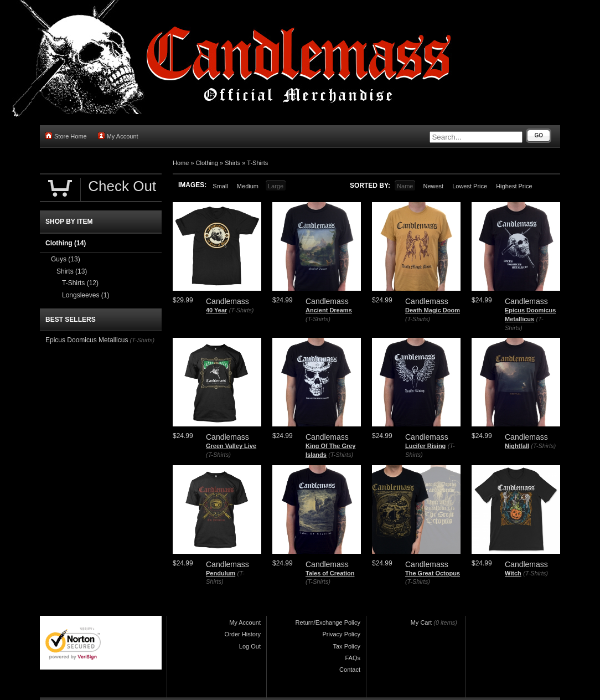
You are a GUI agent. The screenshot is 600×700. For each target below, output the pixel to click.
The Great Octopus (433, 573)
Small (220, 186)
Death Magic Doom (433, 310)
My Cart (421, 622)
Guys (66, 259)
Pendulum (221, 573)
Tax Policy (346, 646)
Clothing (207, 163)
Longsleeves (86, 295)
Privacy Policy (342, 634)
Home (181, 163)
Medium (248, 186)
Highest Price (514, 186)
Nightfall (517, 446)
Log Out (250, 646)
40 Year (216, 310)
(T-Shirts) (242, 310)
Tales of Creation (330, 573)
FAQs (353, 658)
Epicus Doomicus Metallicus (87, 340)
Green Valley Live (231, 446)
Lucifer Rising (425, 446)
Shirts (232, 163)
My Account (118, 136)
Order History (243, 634)
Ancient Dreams (329, 310)
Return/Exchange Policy (328, 622)
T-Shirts (257, 163)
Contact (350, 670)
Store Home (66, 136)
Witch (513, 573)
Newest (433, 186)
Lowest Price (470, 186)
